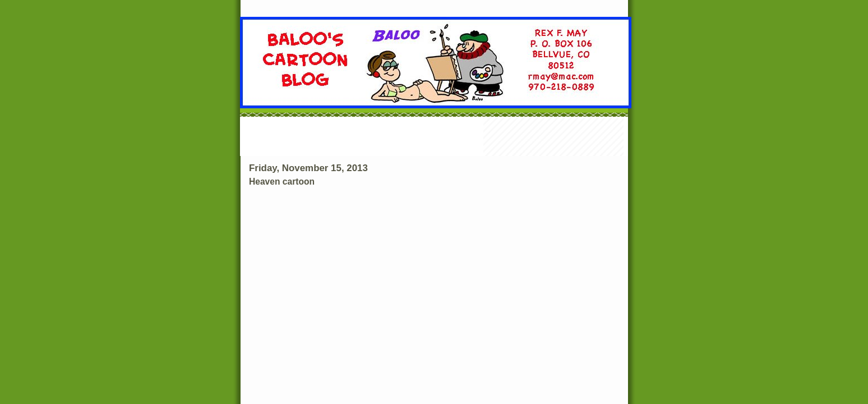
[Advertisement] (434, 137)
